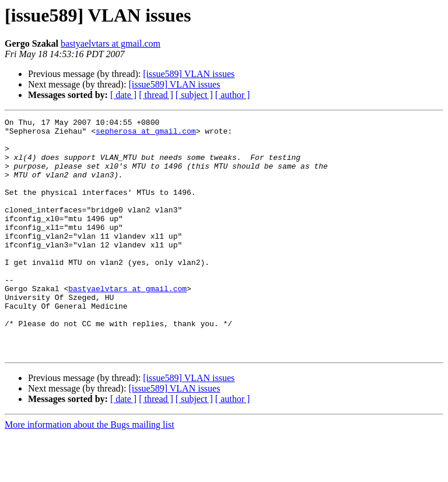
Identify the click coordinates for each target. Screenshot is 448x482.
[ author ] (233, 95)
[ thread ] (156, 95)
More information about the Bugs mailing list (90, 472)
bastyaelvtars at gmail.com (111, 43)
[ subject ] (194, 95)
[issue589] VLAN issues (189, 74)
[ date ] (123, 95)
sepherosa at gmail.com (146, 134)
